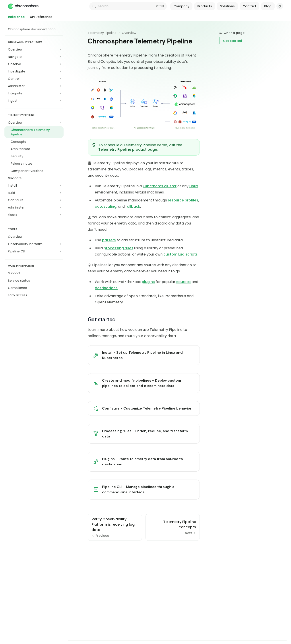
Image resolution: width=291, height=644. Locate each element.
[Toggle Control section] (34, 79)
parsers (109, 240)
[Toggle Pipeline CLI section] (34, 251)
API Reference (41, 18)
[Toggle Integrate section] (34, 93)
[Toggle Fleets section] (34, 215)
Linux (194, 186)
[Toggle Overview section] (34, 49)
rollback (133, 206)
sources (183, 282)
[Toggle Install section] (34, 185)
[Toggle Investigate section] (34, 71)
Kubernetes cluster (160, 186)
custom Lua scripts (181, 254)
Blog (268, 6)
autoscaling (106, 206)
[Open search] (128, 6)
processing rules (118, 248)
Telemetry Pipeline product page (128, 149)
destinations (106, 288)
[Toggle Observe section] (34, 64)
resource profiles (183, 200)
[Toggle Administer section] (34, 86)
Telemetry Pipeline (102, 33)
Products (205, 6)
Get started (233, 41)
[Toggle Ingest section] (34, 101)
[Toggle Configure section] (34, 200)
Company (181, 6)
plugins (148, 282)
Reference (16, 18)
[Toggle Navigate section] (34, 57)
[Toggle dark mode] (280, 6)
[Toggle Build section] (34, 193)
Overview (129, 33)
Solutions (227, 6)
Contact (249, 6)
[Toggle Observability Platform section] (34, 244)
